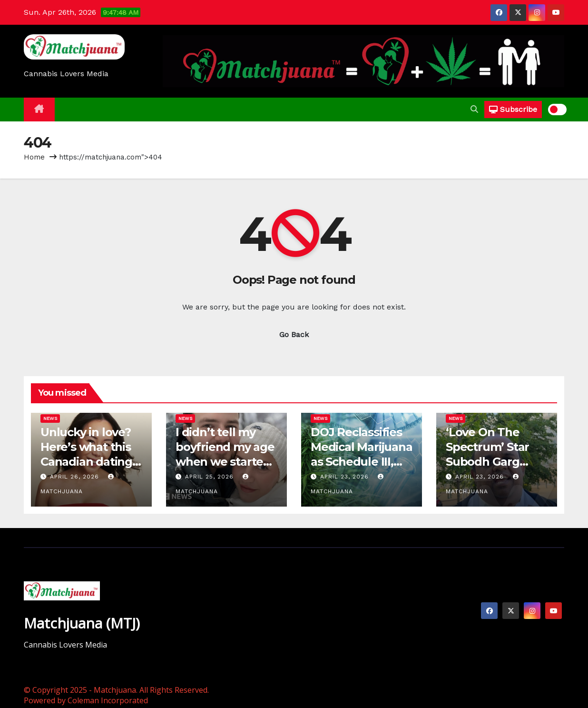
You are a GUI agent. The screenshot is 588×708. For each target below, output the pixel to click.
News (50, 418)
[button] (474, 109)
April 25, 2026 (211, 477)
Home (34, 157)
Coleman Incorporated (108, 700)
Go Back (294, 334)
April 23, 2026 (346, 477)
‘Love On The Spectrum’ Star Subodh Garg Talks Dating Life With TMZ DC (493, 462)
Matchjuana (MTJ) (82, 623)
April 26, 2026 (76, 477)
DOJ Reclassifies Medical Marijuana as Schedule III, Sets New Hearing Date (362, 462)
